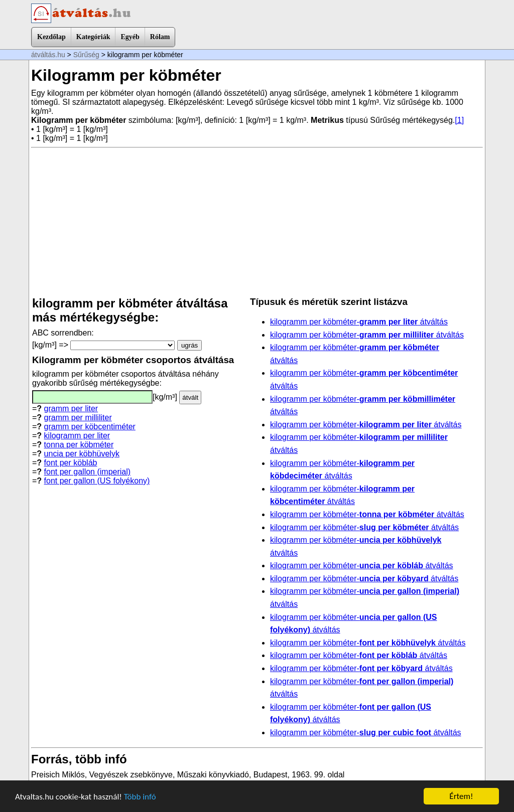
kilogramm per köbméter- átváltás (359, 322)
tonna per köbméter (79, 445)
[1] (459, 120)
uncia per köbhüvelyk (82, 454)
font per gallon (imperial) (88, 472)
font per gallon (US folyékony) (97, 481)
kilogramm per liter (77, 436)
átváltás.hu (48, 55)
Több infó (140, 797)
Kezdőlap (51, 37)
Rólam (160, 37)
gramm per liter (71, 409)
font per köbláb (71, 463)
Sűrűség (86, 55)
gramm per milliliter (78, 418)
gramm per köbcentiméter (90, 427)
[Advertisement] (257, 222)
